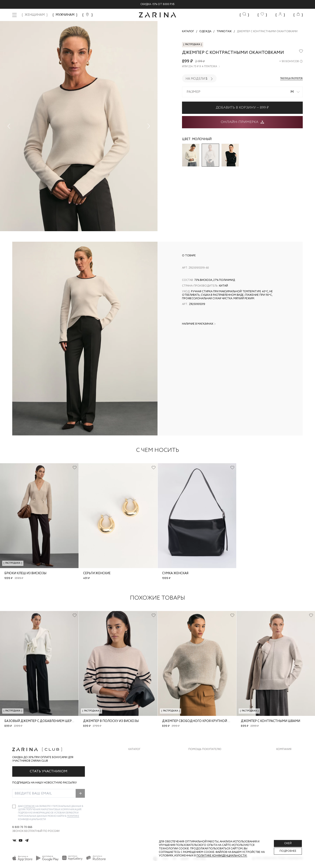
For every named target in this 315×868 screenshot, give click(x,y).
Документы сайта (202, 800)
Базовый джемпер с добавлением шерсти (41, 721)
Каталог (134, 749)
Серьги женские (97, 573)
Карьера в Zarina (288, 765)
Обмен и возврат (201, 765)
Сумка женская (175, 573)
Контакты (284, 774)
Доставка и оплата (203, 756)
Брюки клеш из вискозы (25, 573)
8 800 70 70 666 (22, 827)
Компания (284, 749)
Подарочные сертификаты (208, 791)
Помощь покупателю (205, 749)
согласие (29, 806)
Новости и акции (290, 782)
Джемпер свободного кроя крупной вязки (200, 721)
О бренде (283, 756)
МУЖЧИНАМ (65, 15)
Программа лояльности (206, 782)
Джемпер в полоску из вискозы (111, 721)
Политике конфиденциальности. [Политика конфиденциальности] (222, 856)
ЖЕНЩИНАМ (35, 15)
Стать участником (49, 771)
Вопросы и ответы (203, 774)
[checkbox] (14, 806)
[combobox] (242, 92)
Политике (73, 816)
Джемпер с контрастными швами (270, 721)
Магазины (283, 791)
